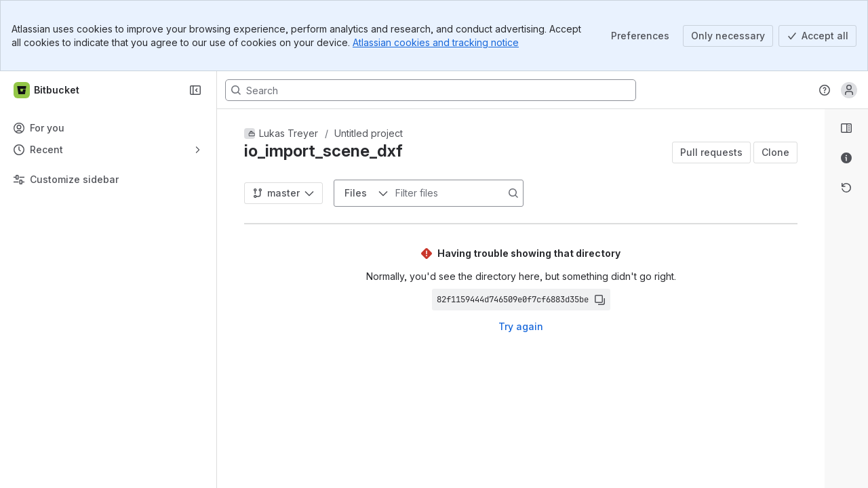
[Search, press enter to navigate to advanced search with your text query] (431, 90)
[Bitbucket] (47, 90)
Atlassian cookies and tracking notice (436, 42)
